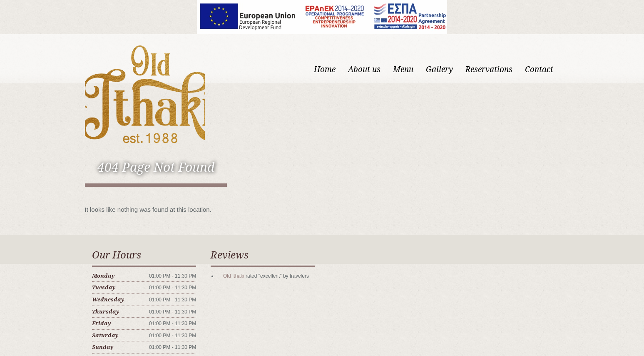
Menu (403, 69)
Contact (539, 69)
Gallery (439, 69)
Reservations (489, 69)
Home (325, 69)
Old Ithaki (234, 276)
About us (364, 69)
